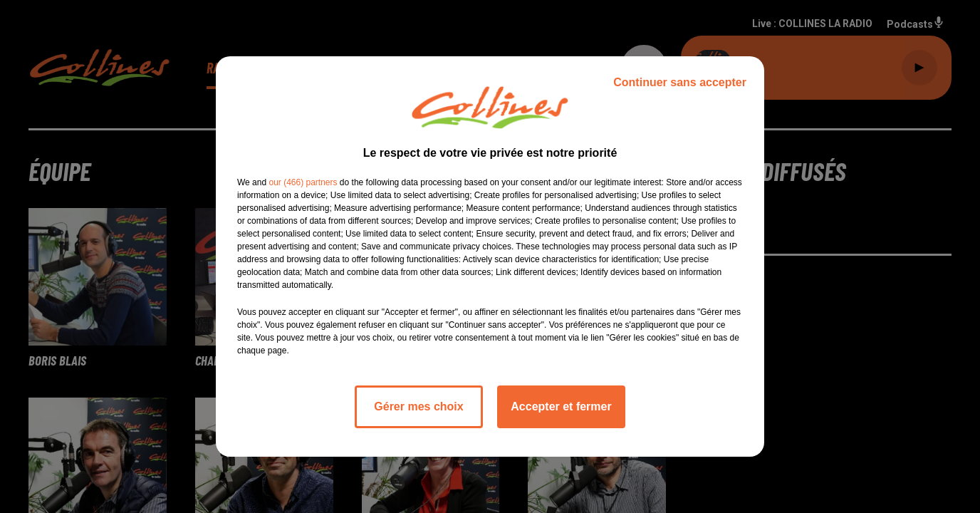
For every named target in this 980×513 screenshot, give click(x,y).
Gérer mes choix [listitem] (418, 406)
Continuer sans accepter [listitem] (680, 82)
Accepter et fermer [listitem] (561, 406)
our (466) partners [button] (303, 182)
